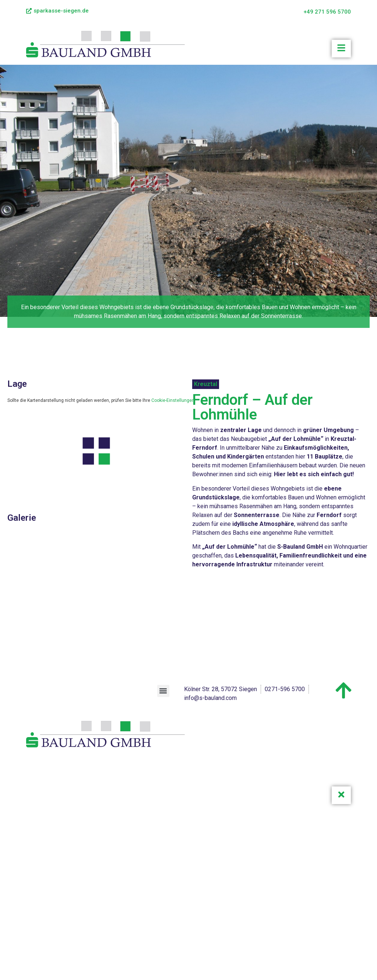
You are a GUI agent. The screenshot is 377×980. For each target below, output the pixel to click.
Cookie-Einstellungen (173, 400)
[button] (163, 691)
